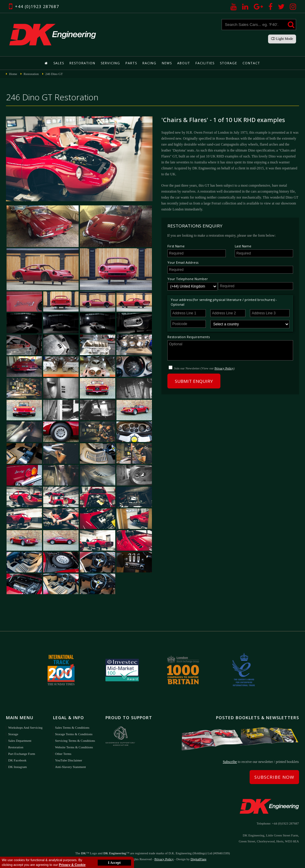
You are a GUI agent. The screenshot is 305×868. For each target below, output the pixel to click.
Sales (59, 63)
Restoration (82, 63)
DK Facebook (17, 760)
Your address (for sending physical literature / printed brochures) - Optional (224, 302)
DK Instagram (17, 767)
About (184, 63)
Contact (251, 63)
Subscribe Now (274, 777)
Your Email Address (183, 262)
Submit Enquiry (194, 381)
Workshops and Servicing (25, 728)
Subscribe (230, 762)
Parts (131, 63)
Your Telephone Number (188, 279)
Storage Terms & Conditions (74, 734)
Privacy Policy (224, 368)
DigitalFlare (199, 859)
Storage (228, 63)
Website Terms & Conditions (74, 747)
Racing (149, 63)
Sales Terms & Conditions (72, 728)
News (167, 63)
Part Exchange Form (21, 754)
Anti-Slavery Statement (71, 767)
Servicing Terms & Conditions (75, 741)
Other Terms (63, 754)
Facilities (205, 63)
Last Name (243, 246)
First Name (176, 246)
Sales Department (20, 741)
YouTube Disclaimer (69, 760)
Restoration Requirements (189, 337)
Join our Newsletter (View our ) (204, 368)
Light (282, 39)
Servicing (110, 63)
